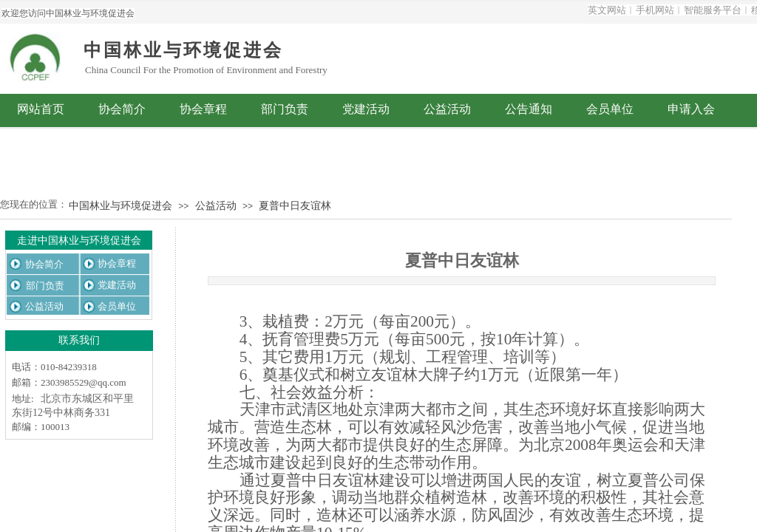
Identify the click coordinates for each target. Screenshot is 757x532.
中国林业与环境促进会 (120, 206)
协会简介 (122, 109)
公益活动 (447, 109)
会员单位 (610, 109)
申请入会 (691, 109)
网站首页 (41, 109)
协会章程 (203, 109)
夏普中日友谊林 (295, 206)
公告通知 (529, 109)
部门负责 (285, 109)
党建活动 (366, 109)
